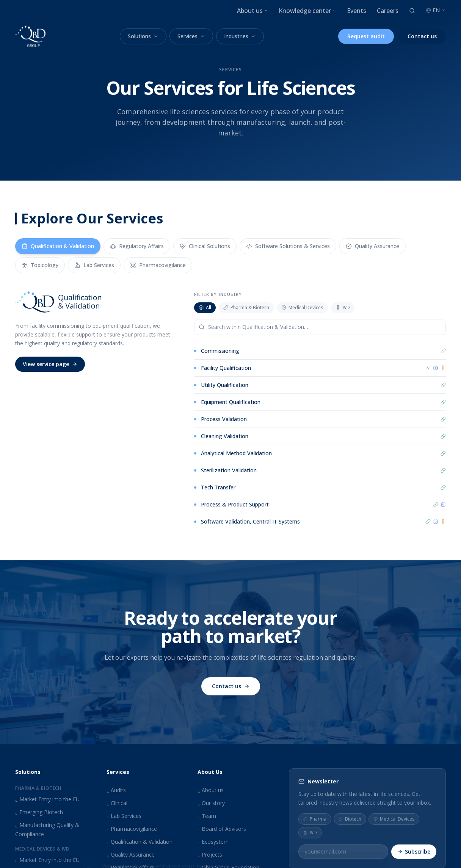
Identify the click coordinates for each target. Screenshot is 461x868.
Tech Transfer (218, 488)
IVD (343, 307)
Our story (211, 803)
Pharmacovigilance (132, 829)
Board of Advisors (222, 829)
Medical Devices (302, 307)
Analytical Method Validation (236, 453)
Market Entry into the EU (47, 799)
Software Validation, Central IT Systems (250, 523)
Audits (116, 790)
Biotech (350, 818)
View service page (50, 364)
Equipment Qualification (231, 402)
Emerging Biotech (39, 812)
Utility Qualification (225, 385)
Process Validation (224, 419)
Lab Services (124, 816)
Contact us (231, 690)
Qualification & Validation (140, 842)
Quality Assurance (131, 855)
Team (207, 816)
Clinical (117, 803)
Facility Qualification (226, 368)
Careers (388, 11)
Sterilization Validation (229, 470)
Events (357, 11)
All (205, 307)
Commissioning (220, 351)
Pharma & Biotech (246, 307)
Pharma (315, 818)
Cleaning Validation (225, 436)
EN (436, 10)
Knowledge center (307, 11)
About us (252, 11)
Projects (210, 855)
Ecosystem (213, 842)
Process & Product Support (235, 505)
